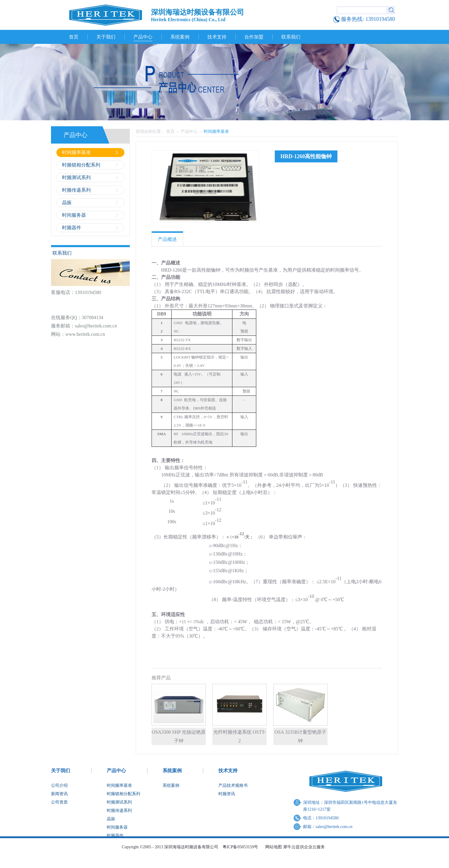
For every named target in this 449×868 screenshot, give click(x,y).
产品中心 (189, 131)
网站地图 (273, 847)
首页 (74, 37)
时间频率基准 (216, 131)
